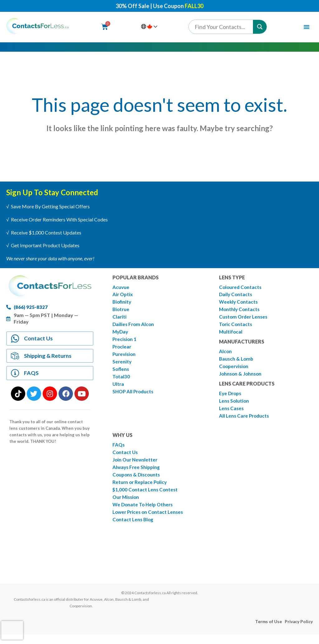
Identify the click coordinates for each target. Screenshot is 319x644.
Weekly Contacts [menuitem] (239, 303)
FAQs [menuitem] (119, 450)
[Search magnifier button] (260, 27)
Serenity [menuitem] (122, 365)
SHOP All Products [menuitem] (134, 396)
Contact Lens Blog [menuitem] (134, 528)
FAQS (33, 378)
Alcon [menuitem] (226, 354)
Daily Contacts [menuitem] (236, 295)
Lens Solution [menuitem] (235, 405)
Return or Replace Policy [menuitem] (141, 489)
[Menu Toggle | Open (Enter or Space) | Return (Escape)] (307, 27)
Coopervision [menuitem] (235, 369)
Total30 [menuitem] (121, 381)
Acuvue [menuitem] (121, 287)
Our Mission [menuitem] (127, 504)
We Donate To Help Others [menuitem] (144, 512)
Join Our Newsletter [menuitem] (136, 465)
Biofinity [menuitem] (122, 303)
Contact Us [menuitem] (126, 458)
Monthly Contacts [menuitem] (240, 311)
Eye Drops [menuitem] (231, 397)
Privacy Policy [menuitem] (299, 631)
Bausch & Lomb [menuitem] (237, 362)
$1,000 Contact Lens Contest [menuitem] (146, 497)
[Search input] (222, 27)
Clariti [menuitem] (120, 318)
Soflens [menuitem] (121, 373)
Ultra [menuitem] (119, 388)
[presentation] (12, 630)
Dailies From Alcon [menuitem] (134, 326)
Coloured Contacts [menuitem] (241, 287)
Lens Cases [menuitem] (232, 413)
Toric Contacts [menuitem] (236, 326)
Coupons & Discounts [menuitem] (137, 481)
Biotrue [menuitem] (121, 311)
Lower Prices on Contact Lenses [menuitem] (150, 520)
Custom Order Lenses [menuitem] (245, 318)
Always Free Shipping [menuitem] (137, 473)
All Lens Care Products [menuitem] (245, 421)
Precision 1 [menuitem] (125, 342)
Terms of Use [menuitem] (268, 631)
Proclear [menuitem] (122, 350)
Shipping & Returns (48, 359)
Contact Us (40, 340)
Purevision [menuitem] (125, 357)
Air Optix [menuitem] (123, 295)
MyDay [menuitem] (121, 334)
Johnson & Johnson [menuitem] (241, 377)
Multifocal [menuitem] (231, 334)
